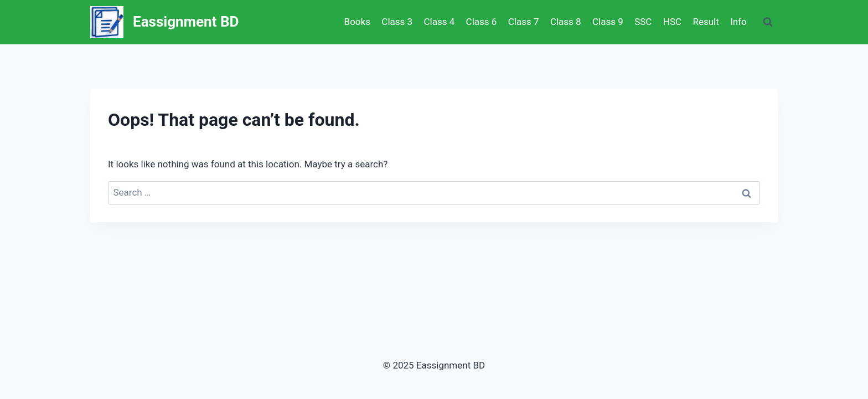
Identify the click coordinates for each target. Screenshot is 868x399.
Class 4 (439, 22)
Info (738, 22)
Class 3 (397, 22)
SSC (643, 22)
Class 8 (566, 22)
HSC (672, 22)
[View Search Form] (768, 22)
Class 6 (482, 22)
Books (357, 22)
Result (706, 22)
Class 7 (524, 22)
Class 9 (608, 22)
